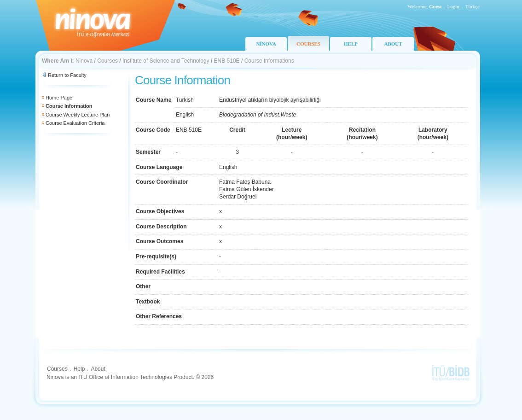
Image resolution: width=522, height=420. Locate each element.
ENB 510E (227, 61)
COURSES (308, 44)
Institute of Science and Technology (166, 61)
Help (79, 369)
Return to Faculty (67, 75)
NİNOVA (266, 44)
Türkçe (473, 6)
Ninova (84, 61)
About (98, 369)
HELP (351, 44)
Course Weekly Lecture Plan (78, 115)
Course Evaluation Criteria (75, 123)
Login (453, 6)
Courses (107, 61)
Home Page (59, 98)
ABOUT (393, 44)
